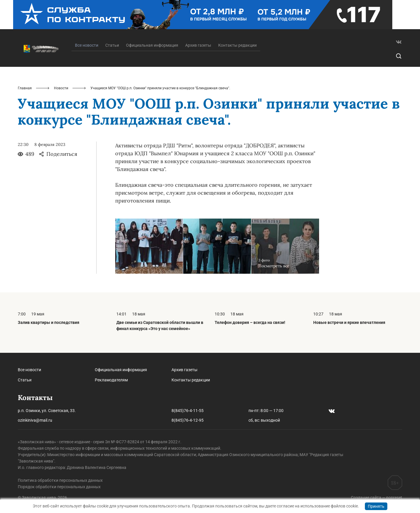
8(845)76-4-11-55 (188, 411)
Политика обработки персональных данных (60, 480)
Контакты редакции (237, 45)
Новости (61, 88)
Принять (376, 506)
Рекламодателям (111, 380)
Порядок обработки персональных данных (59, 487)
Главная (25, 88)
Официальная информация (152, 45)
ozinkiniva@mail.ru (35, 420)
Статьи (112, 45)
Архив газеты (198, 45)
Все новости (29, 370)
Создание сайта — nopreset (377, 498)
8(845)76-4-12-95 (188, 420)
